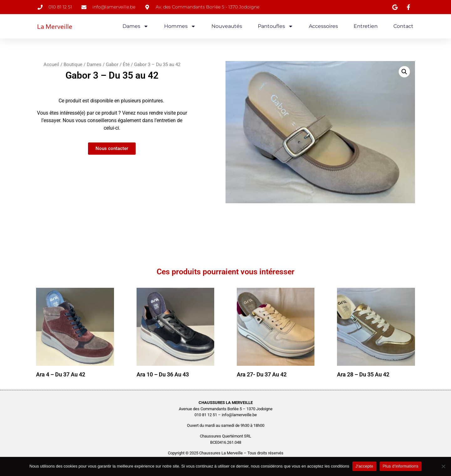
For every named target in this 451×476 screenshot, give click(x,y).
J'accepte (364, 466)
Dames (135, 26)
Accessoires (323, 26)
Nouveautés (227, 26)
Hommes (180, 26)
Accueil (51, 65)
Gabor (112, 65)
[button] (404, 72)
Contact (403, 26)
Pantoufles (275, 26)
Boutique (73, 65)
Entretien (366, 26)
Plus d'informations (401, 466)
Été (126, 65)
